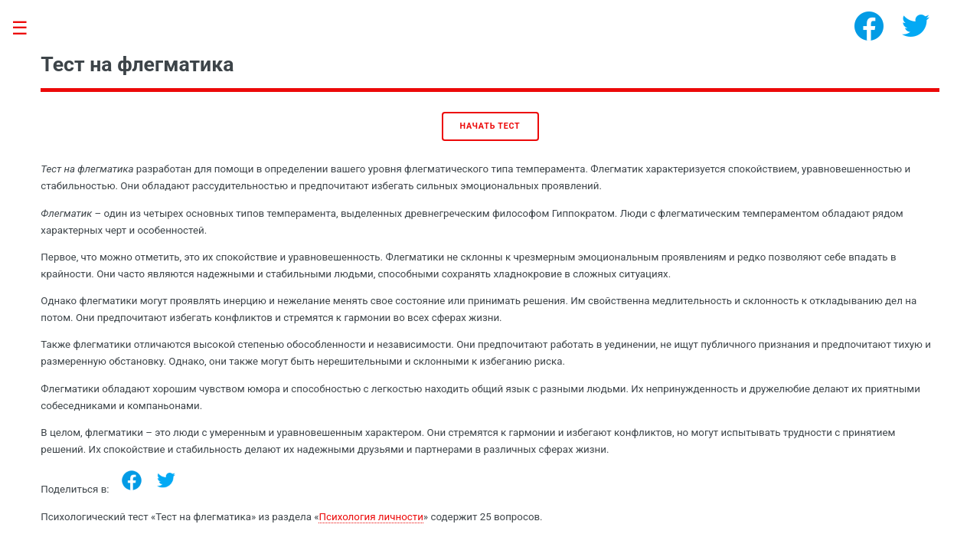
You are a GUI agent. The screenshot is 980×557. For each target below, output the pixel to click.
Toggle (28, 29)
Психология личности (371, 517)
